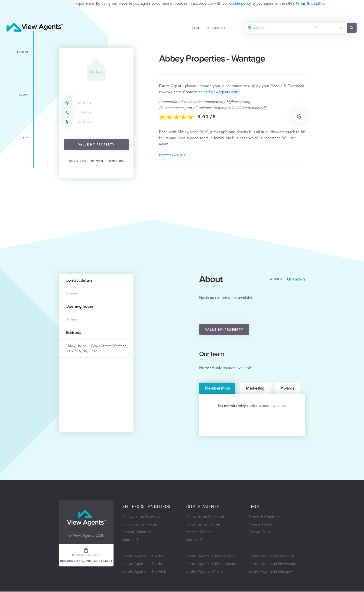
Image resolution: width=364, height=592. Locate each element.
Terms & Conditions (266, 517)
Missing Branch (198, 532)
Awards (288, 388)
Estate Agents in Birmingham (210, 564)
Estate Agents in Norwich (144, 572)
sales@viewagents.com (218, 92)
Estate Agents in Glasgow (271, 572)
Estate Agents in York (204, 572)
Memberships (217, 388)
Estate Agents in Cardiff (143, 564)
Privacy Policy (260, 525)
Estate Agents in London (143, 557)
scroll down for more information (96, 161)
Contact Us (132, 540)
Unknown (86, 103)
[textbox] (327, 27)
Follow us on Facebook (142, 517)
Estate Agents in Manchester (210, 557)
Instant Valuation (137, 532)
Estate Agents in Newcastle (272, 564)
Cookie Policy (260, 532)
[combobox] (327, 28)
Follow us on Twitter (140, 525)
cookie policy (240, 3)
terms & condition (311, 3)
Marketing (255, 388)
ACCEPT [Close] (9, 14)
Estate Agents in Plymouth (271, 557)
